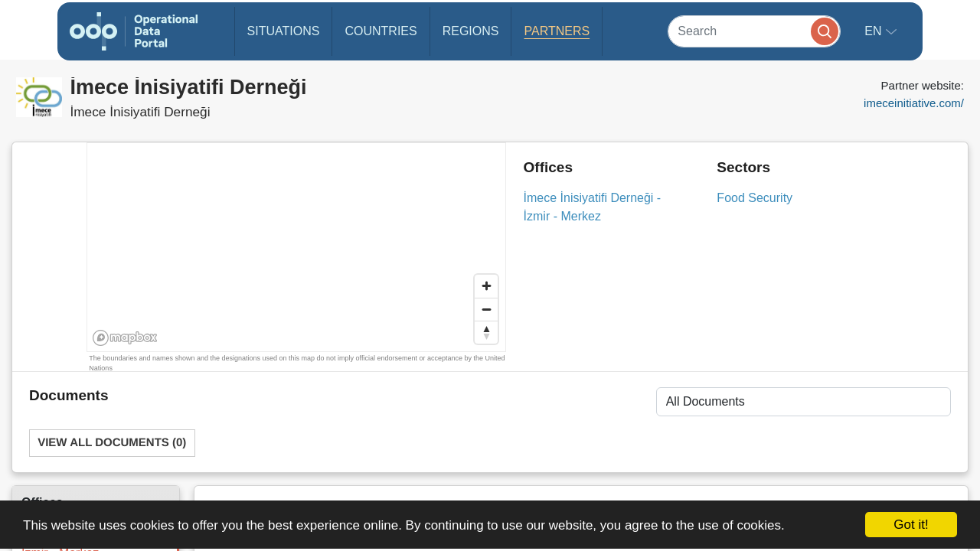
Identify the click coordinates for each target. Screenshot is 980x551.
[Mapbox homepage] (125, 338)
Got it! (911, 525)
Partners (557, 31)
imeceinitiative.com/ (914, 103)
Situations (284, 31)
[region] (297, 248)
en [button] (875, 31)
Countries (381, 31)
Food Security (755, 198)
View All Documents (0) (112, 443)
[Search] (754, 31)
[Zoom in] (486, 286)
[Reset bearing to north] (486, 332)
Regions (471, 31)
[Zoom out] (486, 309)
